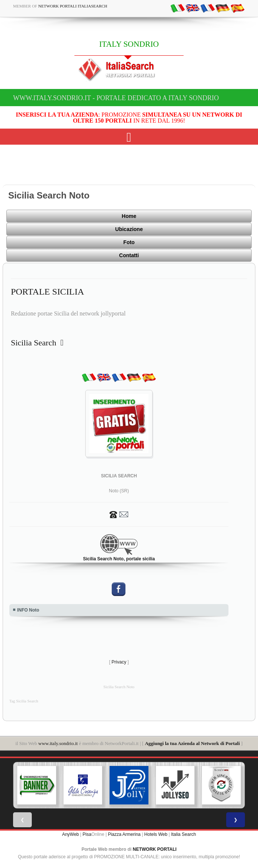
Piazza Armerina (124, 834)
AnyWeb (70, 834)
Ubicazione (129, 229)
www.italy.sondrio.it (58, 743)
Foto (129, 242)
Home (129, 216)
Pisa (87, 834)
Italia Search (183, 834)
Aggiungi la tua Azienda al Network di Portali (192, 743)
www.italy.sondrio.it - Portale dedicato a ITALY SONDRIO (116, 98)
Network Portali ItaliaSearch (73, 6)
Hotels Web (156, 834)
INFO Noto (28, 610)
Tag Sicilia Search (24, 701)
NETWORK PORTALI (155, 849)
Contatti (129, 255)
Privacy (119, 662)
